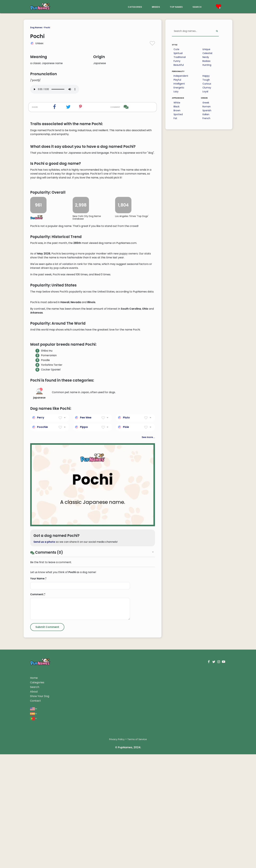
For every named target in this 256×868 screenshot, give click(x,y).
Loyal (205, 92)
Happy (206, 76)
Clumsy (207, 88)
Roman (207, 107)
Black (176, 107)
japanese (39, 587)
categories (135, 7)
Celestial (207, 53)
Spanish (207, 110)
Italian (206, 114)
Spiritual (178, 53)
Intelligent (179, 84)
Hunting (207, 65)
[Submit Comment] (47, 820)
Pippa (84, 620)
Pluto (126, 610)
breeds (156, 7)
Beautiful (179, 65)
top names (176, 7)
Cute (176, 49)
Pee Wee (86, 610)
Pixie (126, 620)
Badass (206, 61)
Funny (177, 61)
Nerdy (206, 57)
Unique (206, 49)
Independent (181, 76)
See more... (148, 630)
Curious (207, 84)
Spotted (178, 114)
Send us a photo (44, 735)
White (177, 103)
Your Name (38, 772)
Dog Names (36, 27)
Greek (206, 103)
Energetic (179, 88)
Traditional (180, 57)
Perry (41, 610)
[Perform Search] (217, 31)
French (206, 118)
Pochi (47, 27)
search (197, 7)
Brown (177, 110)
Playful (177, 80)
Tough (206, 80)
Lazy (176, 92)
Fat (175, 118)
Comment (38, 787)
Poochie (42, 620)
